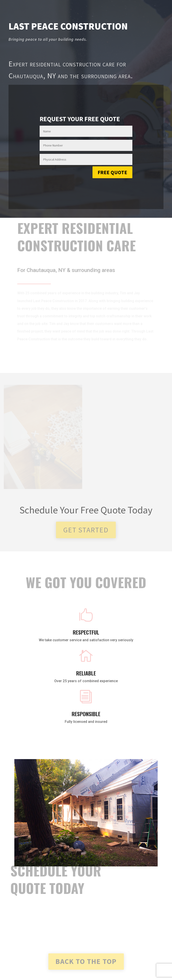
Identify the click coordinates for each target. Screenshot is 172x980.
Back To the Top (86, 961)
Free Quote (112, 172)
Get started (86, 530)
